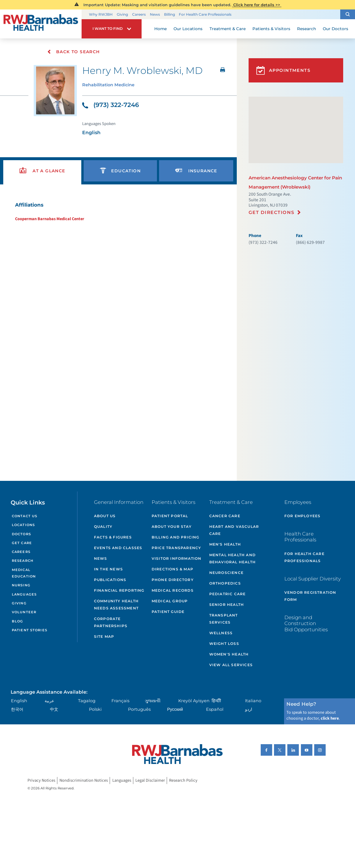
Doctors (21, 534)
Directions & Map (172, 569)
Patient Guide (168, 612)
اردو (249, 709)
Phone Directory (173, 580)
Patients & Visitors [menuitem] (271, 29)
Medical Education (24, 573)
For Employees (303, 516)
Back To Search (73, 52)
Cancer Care (225, 516)
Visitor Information (177, 558)
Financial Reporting (119, 590)
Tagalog (87, 701)
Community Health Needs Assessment (116, 605)
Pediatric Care (228, 594)
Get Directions (271, 212)
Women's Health (229, 654)
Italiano (253, 701)
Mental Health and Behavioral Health (232, 558)
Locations (23, 525)
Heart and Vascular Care (234, 530)
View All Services (231, 665)
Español (215, 709)
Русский (175, 709)
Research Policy (183, 780)
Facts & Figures (113, 537)
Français (120, 701)
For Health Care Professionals (205, 14)
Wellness (221, 633)
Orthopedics (225, 583)
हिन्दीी (216, 701)
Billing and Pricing (176, 537)
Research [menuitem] (307, 29)
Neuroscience (226, 573)
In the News (108, 569)
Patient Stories (30, 630)
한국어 (17, 709)
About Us (105, 516)
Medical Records (173, 590)
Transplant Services (224, 619)
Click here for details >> (257, 5)
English (19, 701)
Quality (103, 527)
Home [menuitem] (161, 29)
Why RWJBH (101, 14)
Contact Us (25, 516)
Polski (95, 709)
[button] (348, 14)
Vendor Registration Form (310, 596)
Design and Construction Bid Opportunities (306, 623)
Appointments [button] (283, 70)
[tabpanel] (118, 212)
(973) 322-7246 (111, 105)
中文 (54, 709)
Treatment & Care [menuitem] (228, 29)
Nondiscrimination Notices (84, 780)
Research (23, 561)
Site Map (104, 636)
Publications (110, 580)
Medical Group (170, 601)
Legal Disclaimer (150, 780)
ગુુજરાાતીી (153, 701)
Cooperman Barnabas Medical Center (50, 219)
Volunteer (24, 612)
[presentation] (42, 171)
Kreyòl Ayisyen (194, 701)
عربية (49, 701)
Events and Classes (118, 548)
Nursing (21, 585)
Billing (170, 14)
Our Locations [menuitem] (188, 29)
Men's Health (225, 544)
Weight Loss (224, 644)
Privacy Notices (41, 780)
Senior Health (227, 605)
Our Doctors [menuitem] (335, 29)
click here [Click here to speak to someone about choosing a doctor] (330, 718)
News (155, 14)
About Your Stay (172, 527)
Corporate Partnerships (111, 622)
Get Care (22, 543)
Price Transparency (176, 548)
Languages (24, 594)
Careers (139, 14)
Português (139, 709)
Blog (18, 621)
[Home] (41, 24)
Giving (122, 14)
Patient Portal (170, 516)
